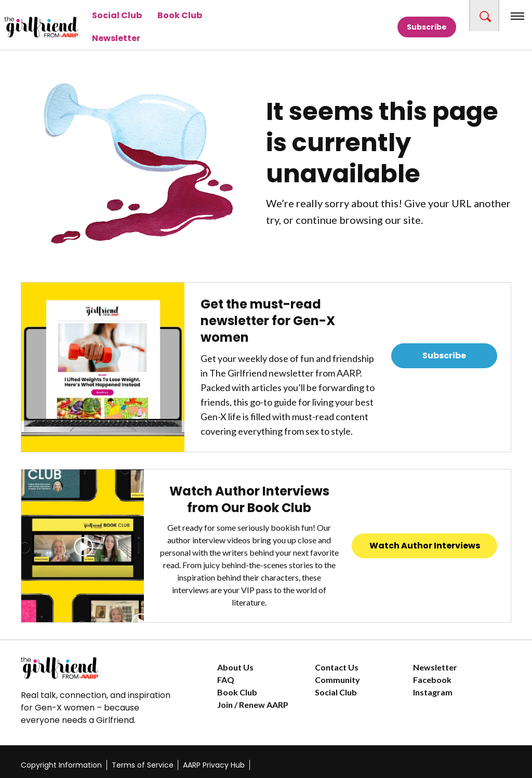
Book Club (180, 15)
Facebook (432, 680)
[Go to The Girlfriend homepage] (23, 27)
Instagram (433, 692)
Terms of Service (143, 765)
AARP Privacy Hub (214, 765)
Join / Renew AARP (253, 705)
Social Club (117, 15)
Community (337, 680)
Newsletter (116, 38)
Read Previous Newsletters (444, 385)
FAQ (226, 680)
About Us (235, 667)
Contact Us (337, 667)
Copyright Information (61, 765)
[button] (484, 16)
